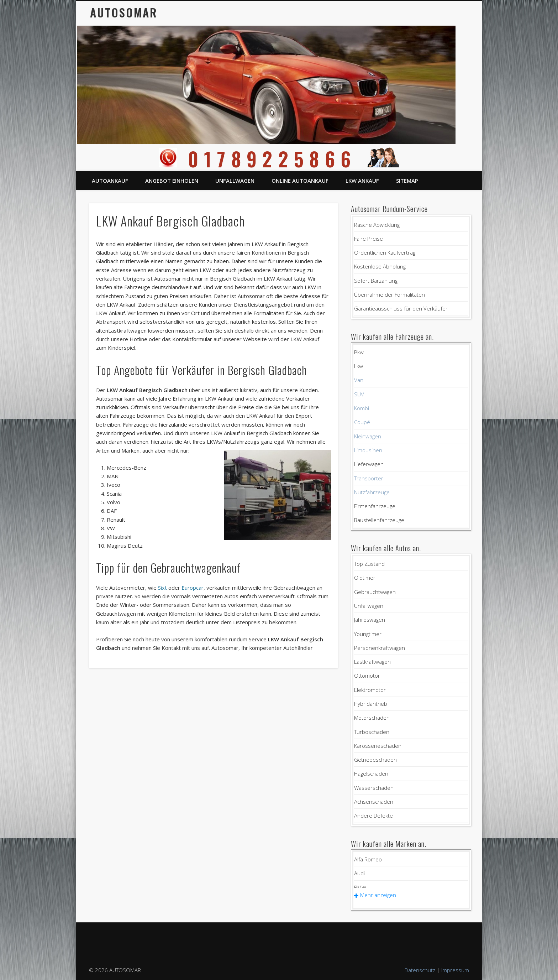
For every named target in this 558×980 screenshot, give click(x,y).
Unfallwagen (235, 181)
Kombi (362, 408)
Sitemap (407, 181)
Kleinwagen (368, 436)
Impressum (455, 970)
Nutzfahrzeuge (372, 492)
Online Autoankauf (300, 181)
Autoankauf (110, 181)
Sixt (162, 588)
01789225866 (279, 159)
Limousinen (368, 450)
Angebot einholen (172, 181)
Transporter (369, 478)
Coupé (362, 422)
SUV (359, 394)
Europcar (193, 588)
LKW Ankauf (362, 181)
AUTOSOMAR (124, 12)
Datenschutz (420, 970)
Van (359, 380)
